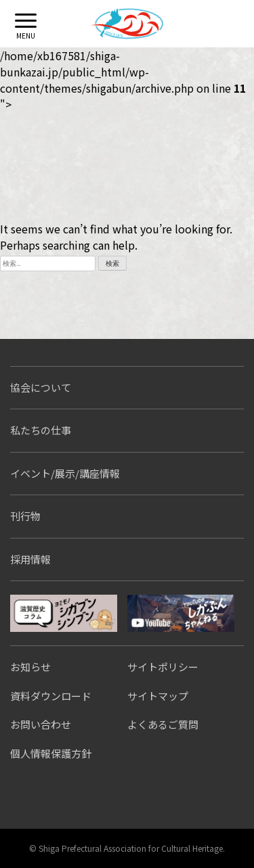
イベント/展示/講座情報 (65, 473)
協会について (41, 387)
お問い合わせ (41, 724)
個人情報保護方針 (51, 753)
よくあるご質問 (163, 724)
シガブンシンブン (64, 613)
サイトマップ (158, 696)
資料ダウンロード (51, 696)
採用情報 (30, 559)
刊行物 (25, 516)
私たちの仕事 (41, 430)
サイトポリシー (163, 667)
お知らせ (30, 667)
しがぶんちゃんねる (181, 613)
